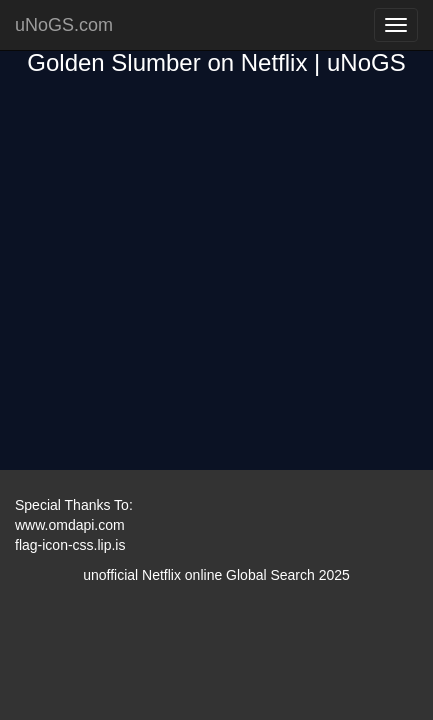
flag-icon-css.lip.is (70, 545)
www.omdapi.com (70, 525)
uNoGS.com (64, 25)
